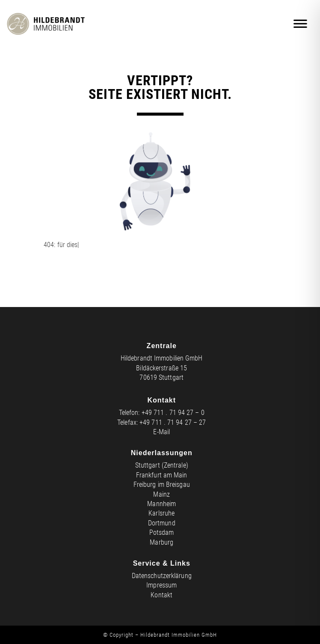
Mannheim (161, 504)
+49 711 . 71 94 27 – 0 (173, 413)
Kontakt (161, 595)
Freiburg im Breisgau (162, 484)
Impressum (161, 585)
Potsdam (162, 532)
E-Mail (161, 432)
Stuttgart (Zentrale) (162, 465)
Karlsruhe (161, 513)
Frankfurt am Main (162, 475)
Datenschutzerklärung (162, 576)
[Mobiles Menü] (301, 24)
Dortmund (162, 523)
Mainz (161, 494)
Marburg (161, 542)
